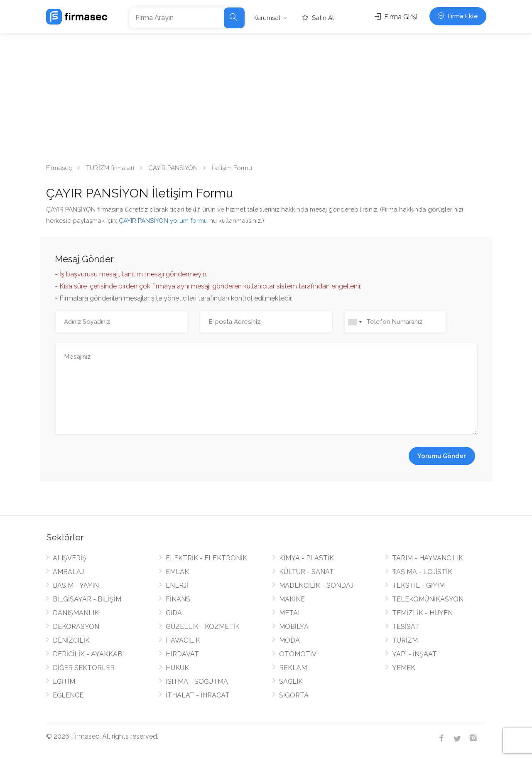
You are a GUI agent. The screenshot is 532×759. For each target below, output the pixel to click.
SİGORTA (294, 695)
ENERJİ (177, 585)
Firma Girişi (396, 17)
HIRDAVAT (182, 654)
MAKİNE (292, 599)
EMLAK (177, 572)
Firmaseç (59, 168)
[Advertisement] (266, 96)
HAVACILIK (183, 640)
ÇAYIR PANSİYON (173, 168)
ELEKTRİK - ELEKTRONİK (206, 558)
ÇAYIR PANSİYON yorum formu (163, 221)
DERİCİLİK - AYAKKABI (88, 654)
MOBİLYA (294, 627)
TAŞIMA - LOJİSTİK (422, 572)
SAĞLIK (291, 681)
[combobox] (355, 322)
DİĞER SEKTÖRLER (84, 668)
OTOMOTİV (298, 654)
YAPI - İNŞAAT (414, 654)
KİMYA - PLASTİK (306, 558)
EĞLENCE (68, 695)
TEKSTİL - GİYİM (418, 585)
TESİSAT (406, 627)
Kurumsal (267, 18)
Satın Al (318, 18)
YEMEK (404, 668)
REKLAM (293, 668)
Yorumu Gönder (442, 456)
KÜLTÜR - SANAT (306, 572)
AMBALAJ (68, 572)
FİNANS (178, 599)
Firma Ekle (458, 16)
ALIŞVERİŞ (70, 558)
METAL (291, 613)
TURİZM (405, 640)
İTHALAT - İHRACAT (198, 695)
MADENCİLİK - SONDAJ (316, 585)
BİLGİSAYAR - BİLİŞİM (87, 599)
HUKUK (177, 668)
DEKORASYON (76, 627)
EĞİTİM (64, 681)
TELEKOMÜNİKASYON (428, 599)
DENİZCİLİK (71, 640)
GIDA (174, 613)
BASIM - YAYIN (76, 585)
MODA (289, 640)
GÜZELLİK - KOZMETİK (203, 627)
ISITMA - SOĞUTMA (197, 681)
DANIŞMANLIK (76, 613)
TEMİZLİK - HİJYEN (422, 613)
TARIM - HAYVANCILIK (428, 558)
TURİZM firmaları (110, 168)
